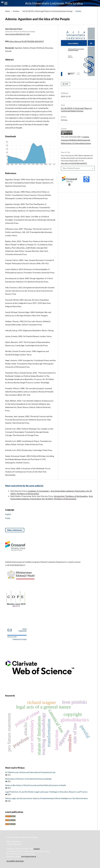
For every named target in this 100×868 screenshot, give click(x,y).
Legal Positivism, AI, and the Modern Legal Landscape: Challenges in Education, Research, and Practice (46, 792)
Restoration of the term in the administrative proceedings (28, 779)
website (37, 849)
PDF (66, 84)
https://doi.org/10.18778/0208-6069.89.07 (27, 41)
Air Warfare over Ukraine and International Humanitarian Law (30, 772)
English (8, 514)
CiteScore (23, 630)
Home (7, 11)
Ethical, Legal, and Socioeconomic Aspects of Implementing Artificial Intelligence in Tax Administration (46, 798)
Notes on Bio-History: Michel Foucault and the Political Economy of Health (36, 785)
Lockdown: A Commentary (39, 491)
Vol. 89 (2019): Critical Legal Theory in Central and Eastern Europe (47, 11)
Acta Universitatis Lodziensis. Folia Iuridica (54, 3)
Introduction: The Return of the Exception (71, 496)
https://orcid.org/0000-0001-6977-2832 (17, 34)
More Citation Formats (71, 168)
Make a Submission (15, 530)
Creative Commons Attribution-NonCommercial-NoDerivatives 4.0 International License (76, 140)
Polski (8, 518)
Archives (16, 11)
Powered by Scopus (20, 639)
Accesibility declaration (15, 861)
